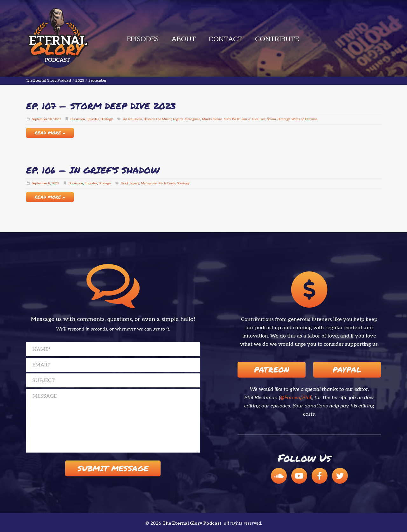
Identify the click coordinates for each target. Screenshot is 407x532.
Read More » (50, 133)
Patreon (272, 369)
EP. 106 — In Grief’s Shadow (93, 170)
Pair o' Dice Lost (253, 119)
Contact (225, 39)
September (40, 119)
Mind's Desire (212, 119)
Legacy (178, 119)
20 (50, 119)
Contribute (277, 39)
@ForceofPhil (296, 398)
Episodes (143, 39)
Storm (272, 119)
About (184, 39)
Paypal (347, 369)
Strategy (107, 119)
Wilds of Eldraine (304, 119)
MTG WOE (232, 119)
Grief (124, 183)
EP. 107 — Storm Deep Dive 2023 (101, 106)
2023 (57, 119)
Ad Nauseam (132, 119)
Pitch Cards (167, 183)
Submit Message (113, 468)
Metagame (192, 119)
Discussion (78, 119)
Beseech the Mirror (158, 119)
